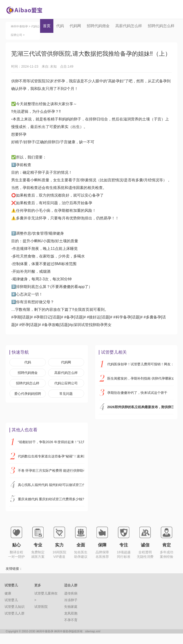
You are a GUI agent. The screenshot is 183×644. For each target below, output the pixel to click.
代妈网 (75, 26)
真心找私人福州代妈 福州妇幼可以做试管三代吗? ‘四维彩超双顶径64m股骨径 (51, 495)
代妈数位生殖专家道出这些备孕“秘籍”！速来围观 (51, 467)
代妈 (60, 26)
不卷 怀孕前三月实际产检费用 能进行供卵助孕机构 (51, 481)
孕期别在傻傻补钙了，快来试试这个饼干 (137, 403)
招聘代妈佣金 (98, 26)
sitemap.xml (93, 642)
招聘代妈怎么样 (161, 26)
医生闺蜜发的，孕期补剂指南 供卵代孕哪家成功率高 (140, 389)
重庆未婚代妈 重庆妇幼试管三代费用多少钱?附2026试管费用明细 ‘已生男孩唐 (51, 510)
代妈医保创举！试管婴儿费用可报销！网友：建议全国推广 (140, 375)
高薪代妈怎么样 (129, 26)
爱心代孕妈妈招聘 (28, 404)
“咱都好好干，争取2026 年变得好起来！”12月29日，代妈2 (51, 452)
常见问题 (66, 404)
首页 (47, 26)
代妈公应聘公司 (66, 394)
